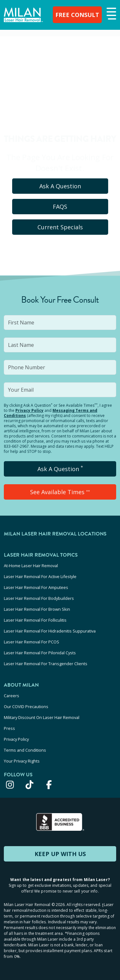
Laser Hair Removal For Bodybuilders (39, 598)
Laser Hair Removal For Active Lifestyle (40, 576)
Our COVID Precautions (26, 706)
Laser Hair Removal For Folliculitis (35, 620)
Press (9, 728)
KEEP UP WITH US (60, 854)
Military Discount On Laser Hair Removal (42, 717)
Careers (12, 696)
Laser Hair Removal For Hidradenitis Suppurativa (50, 631)
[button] (111, 14)
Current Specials (60, 227)
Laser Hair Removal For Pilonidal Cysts (40, 653)
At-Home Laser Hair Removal (31, 566)
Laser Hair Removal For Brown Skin (37, 609)
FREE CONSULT (77, 15)
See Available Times (60, 492)
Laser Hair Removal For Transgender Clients (46, 664)
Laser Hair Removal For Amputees (36, 587)
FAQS (60, 207)
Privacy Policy (29, 410)
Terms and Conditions (25, 750)
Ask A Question (60, 186)
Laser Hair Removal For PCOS (32, 642)
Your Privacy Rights (22, 761)
